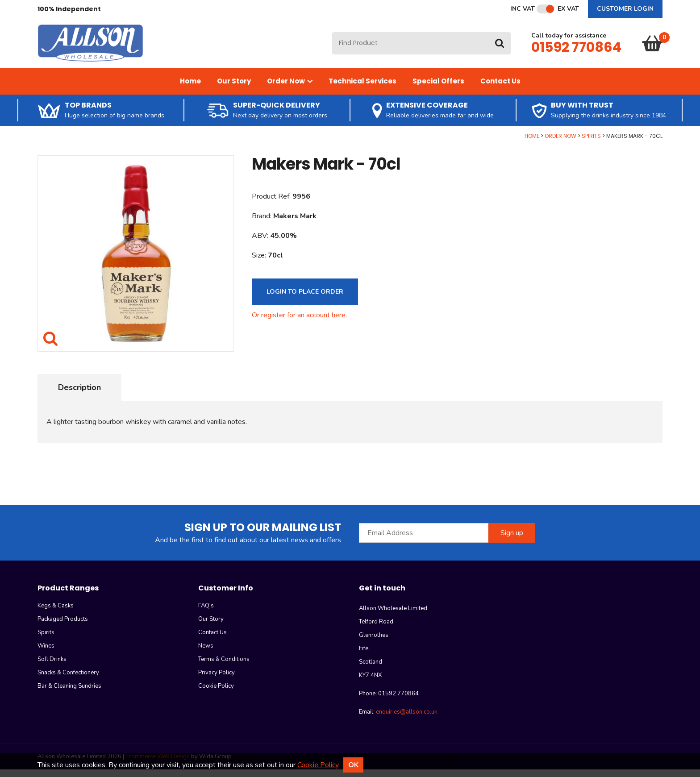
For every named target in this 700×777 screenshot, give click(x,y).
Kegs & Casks (56, 613)
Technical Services (362, 89)
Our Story (234, 89)
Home (190, 89)
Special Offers (438, 89)
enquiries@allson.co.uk (406, 719)
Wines (46, 653)
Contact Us (500, 89)
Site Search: (332, 36)
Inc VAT (523, 9)
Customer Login (625, 9)
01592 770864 (576, 51)
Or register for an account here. (299, 323)
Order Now (290, 89)
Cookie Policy (216, 694)
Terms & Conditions (224, 667)
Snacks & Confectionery (68, 680)
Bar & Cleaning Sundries (69, 694)
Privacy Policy (217, 680)
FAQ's (206, 613)
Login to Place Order (305, 299)
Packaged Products (63, 627)
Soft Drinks (52, 667)
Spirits (591, 143)
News (206, 653)
